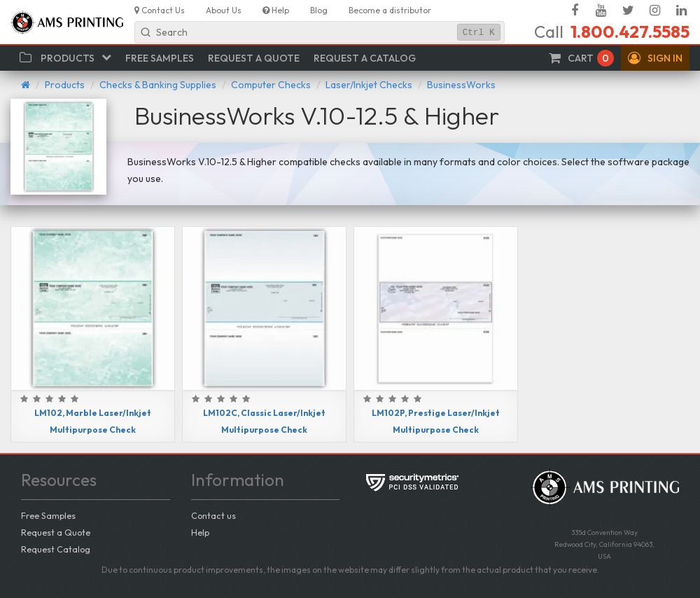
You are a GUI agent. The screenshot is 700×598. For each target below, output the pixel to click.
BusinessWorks (461, 85)
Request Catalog (56, 549)
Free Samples (48, 515)
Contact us (213, 515)
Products (65, 85)
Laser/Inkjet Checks (369, 85)
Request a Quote (56, 532)
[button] (655, 58)
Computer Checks (271, 85)
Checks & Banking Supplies (158, 85)
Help (200, 532)
